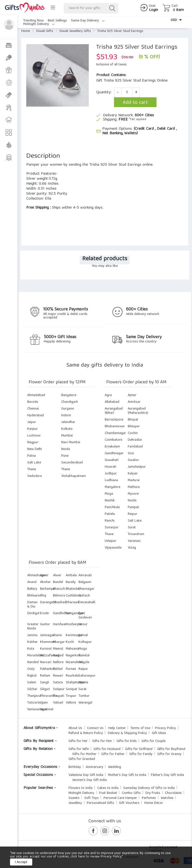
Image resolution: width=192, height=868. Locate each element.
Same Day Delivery (88, 21)
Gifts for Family (141, 754)
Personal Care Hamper (120, 798)
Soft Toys (91, 798)
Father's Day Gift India (167, 775)
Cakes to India (108, 788)
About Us (75, 728)
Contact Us (95, 728)
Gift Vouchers (129, 803)
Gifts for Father (113, 754)
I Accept (21, 862)
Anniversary (94, 767)
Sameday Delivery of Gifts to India (149, 788)
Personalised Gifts (100, 803)
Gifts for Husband (107, 749)
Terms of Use (140, 728)
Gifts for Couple (153, 741)
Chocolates (173, 793)
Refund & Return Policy (86, 733)
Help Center (117, 728)
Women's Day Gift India (89, 780)
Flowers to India (80, 788)
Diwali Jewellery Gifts (75, 31)
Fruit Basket (108, 793)
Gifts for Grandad (82, 759)
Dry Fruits (153, 793)
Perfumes (149, 798)
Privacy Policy (165, 728)
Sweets (74, 798)
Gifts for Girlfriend (139, 749)
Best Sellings (57, 21)
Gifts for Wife (79, 749)
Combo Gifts (131, 793)
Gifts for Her (78, 741)
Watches (167, 798)
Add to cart (135, 103)
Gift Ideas (159, 733)
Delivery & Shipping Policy (127, 733)
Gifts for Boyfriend (171, 749)
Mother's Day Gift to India (127, 775)
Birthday (75, 767)
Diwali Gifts (45, 31)
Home (26, 31)
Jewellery (75, 803)
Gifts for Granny (169, 754)
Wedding (114, 767)
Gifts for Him (102, 741)
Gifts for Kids (127, 741)
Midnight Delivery (39, 24)
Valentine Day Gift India (86, 775)
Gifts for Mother (84, 754)
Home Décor (154, 803)
